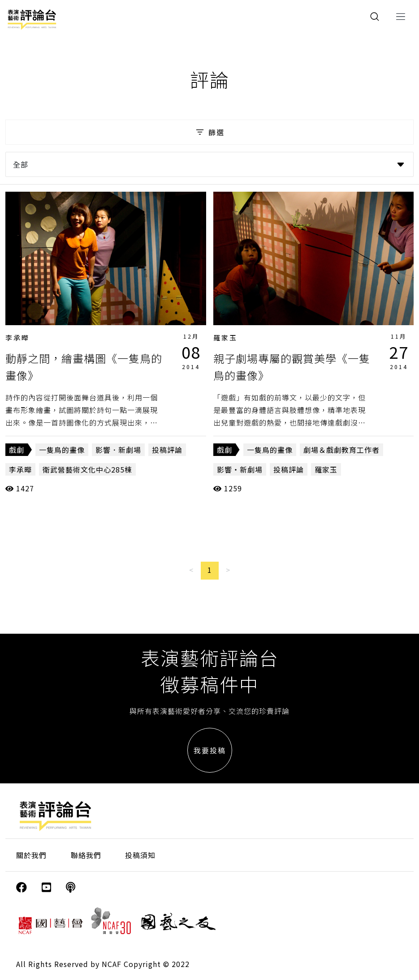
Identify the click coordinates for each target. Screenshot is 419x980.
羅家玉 (225, 337)
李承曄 (17, 337)
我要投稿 (210, 750)
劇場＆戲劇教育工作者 (341, 450)
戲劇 (17, 450)
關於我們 (31, 855)
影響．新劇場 (118, 450)
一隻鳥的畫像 (62, 450)
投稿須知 (140, 855)
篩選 (209, 132)
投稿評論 (167, 450)
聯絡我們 (86, 855)
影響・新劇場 (240, 469)
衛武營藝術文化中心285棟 (87, 469)
